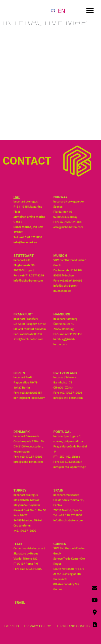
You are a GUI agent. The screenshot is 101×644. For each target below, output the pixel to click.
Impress (12, 626)
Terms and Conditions (77, 626)
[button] (90, 11)
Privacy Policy (38, 626)
